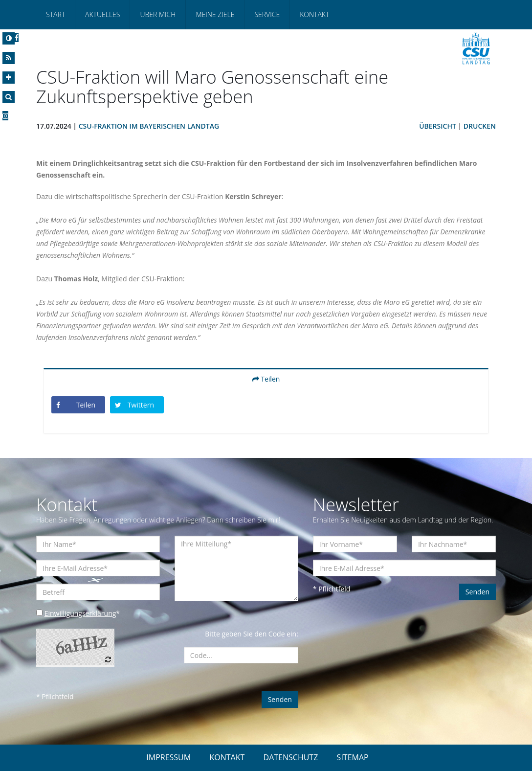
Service (267, 14)
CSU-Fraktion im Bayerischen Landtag (149, 126)
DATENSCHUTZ (291, 757)
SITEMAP (353, 757)
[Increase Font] (9, 78)
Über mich (158, 14)
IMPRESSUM (168, 757)
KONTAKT (227, 757)
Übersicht (438, 126)
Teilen (266, 379)
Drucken (480, 126)
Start (55, 14)
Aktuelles (102, 14)
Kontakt (314, 14)
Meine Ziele (215, 14)
